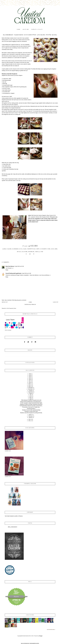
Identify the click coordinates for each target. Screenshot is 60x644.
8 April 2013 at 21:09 (26, 273)
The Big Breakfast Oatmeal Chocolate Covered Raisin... (31, 406)
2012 (29, 419)
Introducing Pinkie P (31, 409)
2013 (29, 387)
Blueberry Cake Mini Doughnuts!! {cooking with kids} (31, 413)
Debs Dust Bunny (10, 266)
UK (54, 215)
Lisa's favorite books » (51, 629)
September (31, 392)
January (30, 417)
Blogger (41, 636)
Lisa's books (30, 615)
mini (56, 249)
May (30, 398)
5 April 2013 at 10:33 (19, 266)
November (30, 389)
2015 (29, 384)
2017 (30, 381)
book (21, 249)
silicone (24, 252)
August (31, 393)
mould (19, 252)
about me (26, 29)
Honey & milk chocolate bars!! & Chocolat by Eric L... (31, 402)
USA (29, 217)
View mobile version (30, 305)
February (30, 416)
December (31, 388)
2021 (30, 377)
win (42, 252)
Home (30, 302)
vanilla (37, 252)
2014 (29, 385)
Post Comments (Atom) (12, 308)
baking (9, 249)
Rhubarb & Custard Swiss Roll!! (31, 411)
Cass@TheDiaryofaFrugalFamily (13, 273)
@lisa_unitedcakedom (12, 527)
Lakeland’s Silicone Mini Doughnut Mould (40, 217)
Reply (7, 270)
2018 (30, 380)
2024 (30, 374)
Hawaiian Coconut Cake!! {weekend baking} (31, 410)
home (19, 29)
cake (25, 249)
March (30, 415)
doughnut (43, 249)
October (31, 391)
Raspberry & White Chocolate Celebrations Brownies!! (31, 404)
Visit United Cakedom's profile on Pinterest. (14, 516)
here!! (37, 222)
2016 (30, 382)
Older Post (56, 302)
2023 (30, 375)
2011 (29, 421)
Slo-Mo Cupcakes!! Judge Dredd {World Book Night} (31, 403)
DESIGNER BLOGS (34, 643)
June (30, 396)
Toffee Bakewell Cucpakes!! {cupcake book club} (31, 400)
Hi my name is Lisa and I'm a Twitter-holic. (31, 407)
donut (37, 249)
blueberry (15, 249)
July (30, 395)
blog (48, 215)
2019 (30, 378)
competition (31, 249)
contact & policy (37, 29)
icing (49, 249)
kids (53, 249)
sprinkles (31, 252)
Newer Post (5, 302)
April (30, 399)
